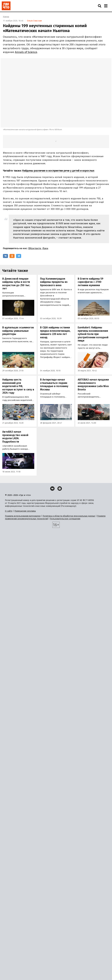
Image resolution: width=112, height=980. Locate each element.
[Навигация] (106, 6)
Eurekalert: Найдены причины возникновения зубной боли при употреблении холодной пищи (93, 334)
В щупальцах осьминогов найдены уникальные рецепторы (18, 331)
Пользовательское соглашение (65, 519)
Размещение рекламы (25, 511)
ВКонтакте (35, 248)
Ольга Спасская (34, 21)
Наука (6, 17)
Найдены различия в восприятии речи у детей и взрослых (58, 171)
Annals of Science (26, 52)
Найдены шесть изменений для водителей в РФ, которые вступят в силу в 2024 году (18, 386)
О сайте (9, 511)
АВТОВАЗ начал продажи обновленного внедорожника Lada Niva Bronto (93, 385)
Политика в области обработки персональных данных (69, 516)
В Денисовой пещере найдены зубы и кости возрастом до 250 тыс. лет (16, 284)
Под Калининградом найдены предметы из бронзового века (54, 282)
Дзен (45, 248)
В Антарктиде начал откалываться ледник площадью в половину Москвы (54, 385)
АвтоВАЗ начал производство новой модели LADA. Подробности (15, 437)
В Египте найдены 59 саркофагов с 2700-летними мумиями (90, 282)
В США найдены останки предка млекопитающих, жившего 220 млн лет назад (55, 332)
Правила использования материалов (23, 516)
